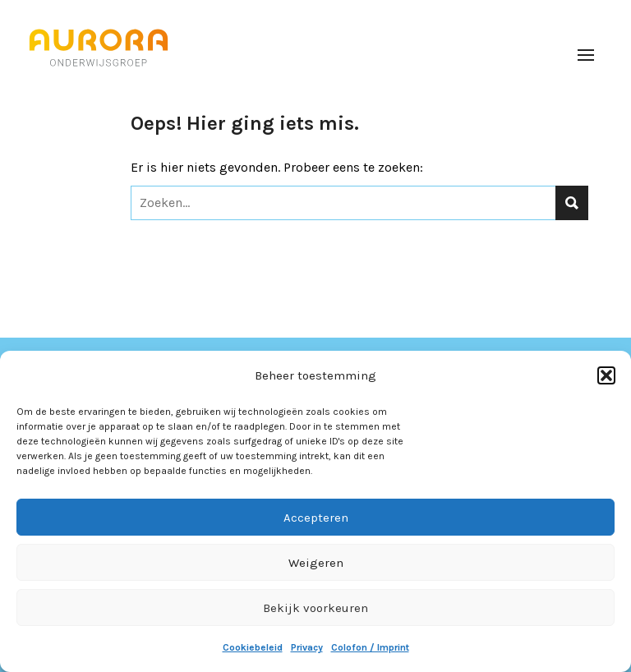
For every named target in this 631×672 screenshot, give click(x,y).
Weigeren (316, 563)
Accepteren (316, 518)
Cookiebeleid (253, 647)
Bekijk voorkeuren (315, 608)
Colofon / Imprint (370, 647)
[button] (606, 375)
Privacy (307, 647)
